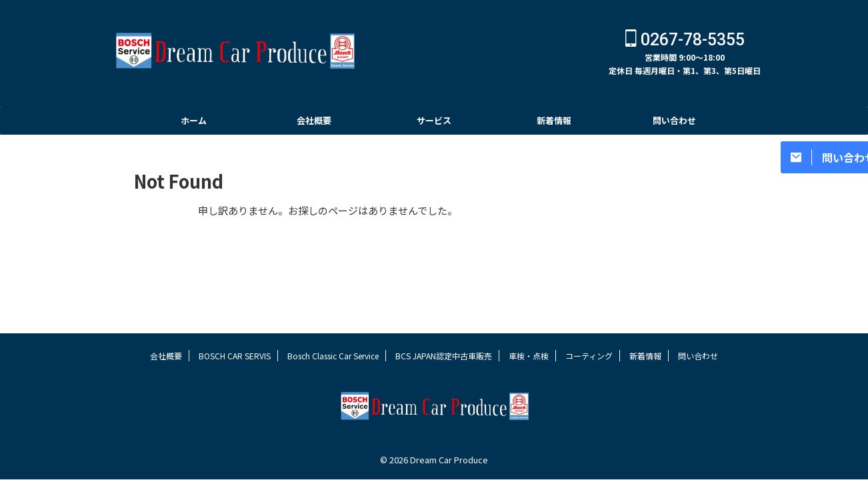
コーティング (589, 356)
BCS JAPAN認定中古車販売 (444, 356)
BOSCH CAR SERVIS (235, 356)
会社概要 (314, 120)
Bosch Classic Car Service (333, 356)
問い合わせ (674, 120)
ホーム (194, 120)
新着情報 (554, 120)
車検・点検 (529, 356)
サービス (434, 120)
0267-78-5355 (685, 40)
